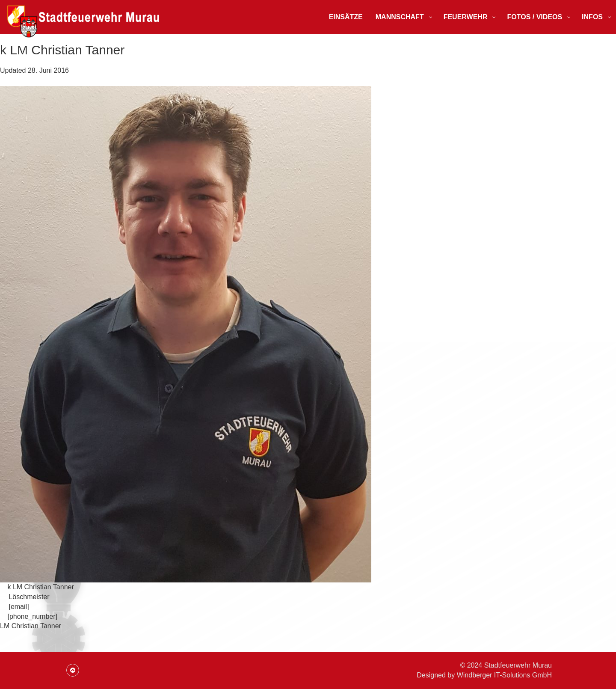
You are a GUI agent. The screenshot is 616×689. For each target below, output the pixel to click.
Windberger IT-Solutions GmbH (504, 675)
